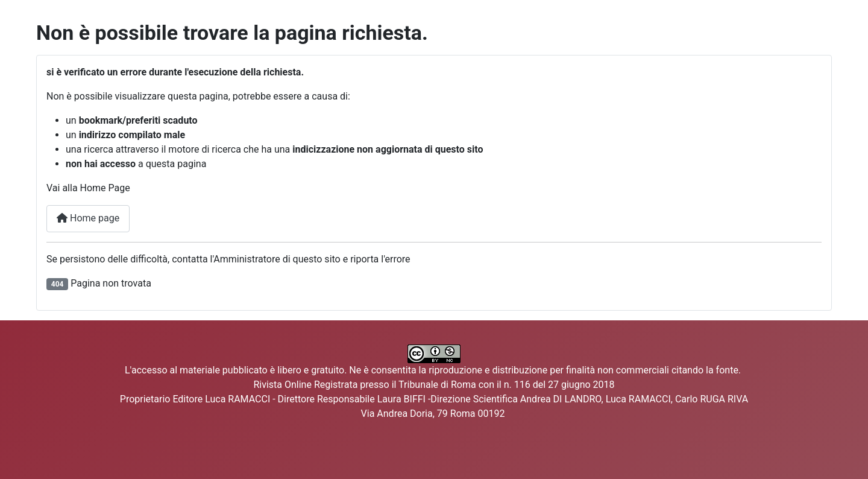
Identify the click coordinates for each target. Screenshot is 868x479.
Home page (88, 218)
